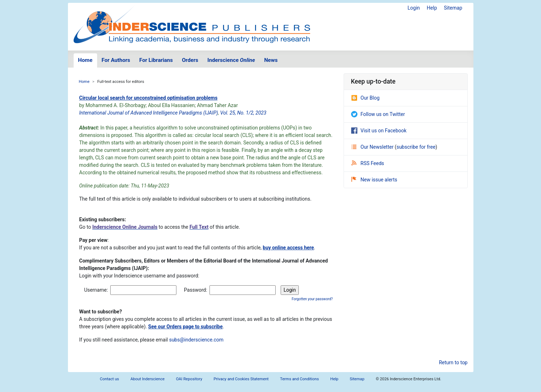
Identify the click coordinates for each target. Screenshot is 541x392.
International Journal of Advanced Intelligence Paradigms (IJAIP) (149, 113)
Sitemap (453, 8)
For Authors (116, 60)
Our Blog (365, 98)
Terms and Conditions (299, 379)
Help (432, 8)
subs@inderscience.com (196, 340)
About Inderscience (148, 379)
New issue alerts (374, 180)
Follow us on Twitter (378, 114)
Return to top (453, 362)
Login (414, 8)
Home (85, 60)
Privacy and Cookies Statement (241, 379)
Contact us (110, 379)
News (271, 60)
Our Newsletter (373, 147)
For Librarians (156, 60)
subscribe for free (416, 147)
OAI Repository (189, 379)
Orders (190, 60)
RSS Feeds (368, 163)
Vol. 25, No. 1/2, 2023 (243, 113)
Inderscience (231, 60)
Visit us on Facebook (379, 131)
